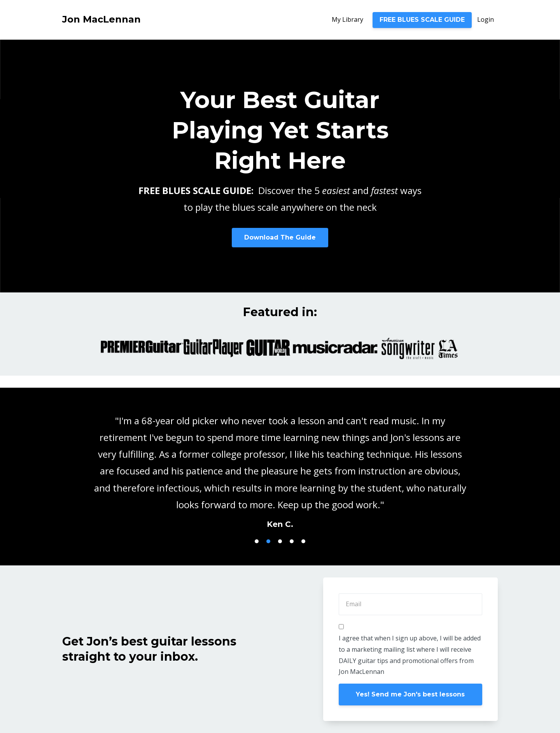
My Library (347, 19)
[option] (280, 464)
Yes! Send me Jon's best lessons (410, 694)
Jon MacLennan (101, 19)
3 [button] (280, 541)
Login (486, 19)
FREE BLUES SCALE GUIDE (422, 20)
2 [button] (268, 541)
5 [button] (303, 541)
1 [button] (257, 541)
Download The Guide (280, 237)
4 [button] (292, 541)
